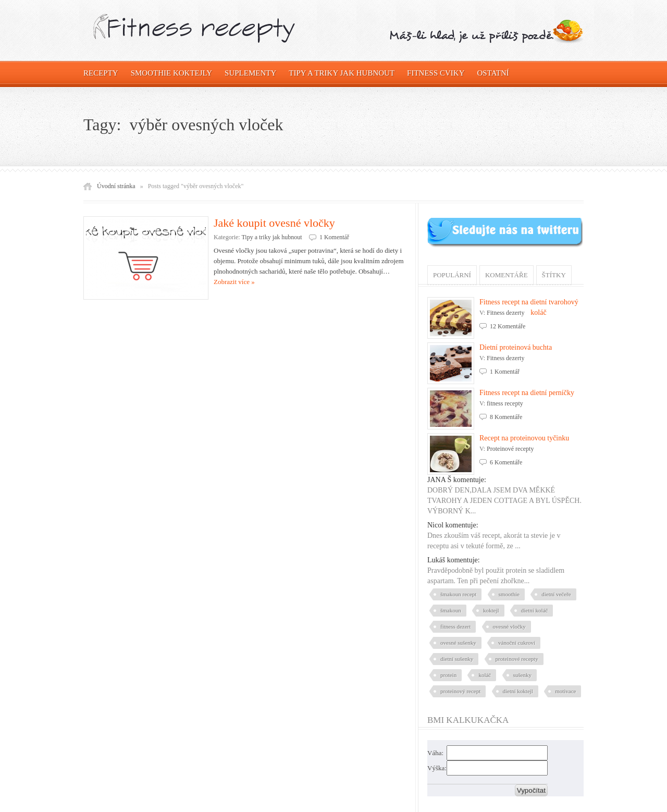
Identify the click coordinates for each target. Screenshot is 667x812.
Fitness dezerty (505, 313)
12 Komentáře (508, 326)
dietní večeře (556, 594)
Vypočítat (531, 790)
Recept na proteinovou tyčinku (524, 438)
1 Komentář (334, 237)
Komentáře (507, 275)
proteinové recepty (517, 659)
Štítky (554, 275)
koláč (485, 675)
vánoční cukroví (517, 643)
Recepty (101, 73)
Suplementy (250, 73)
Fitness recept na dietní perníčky (527, 393)
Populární (452, 275)
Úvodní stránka (116, 186)
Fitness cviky (436, 73)
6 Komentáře (506, 462)
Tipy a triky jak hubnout (342, 73)
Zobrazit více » (234, 282)
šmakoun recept (458, 594)
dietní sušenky (457, 659)
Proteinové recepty (510, 449)
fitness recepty (505, 403)
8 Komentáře (506, 417)
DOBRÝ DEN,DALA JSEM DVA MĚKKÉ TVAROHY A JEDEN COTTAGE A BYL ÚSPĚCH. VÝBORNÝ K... (504, 501)
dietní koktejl (518, 691)
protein (448, 675)
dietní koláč (535, 610)
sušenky (522, 675)
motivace (565, 691)
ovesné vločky (509, 626)
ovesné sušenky (458, 643)
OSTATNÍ (493, 73)
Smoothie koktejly (171, 73)
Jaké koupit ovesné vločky (274, 223)
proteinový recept (460, 691)
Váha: (435, 753)
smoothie (509, 594)
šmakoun (451, 610)
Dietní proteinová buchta (516, 347)
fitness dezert (455, 626)
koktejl (491, 610)
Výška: (437, 768)
